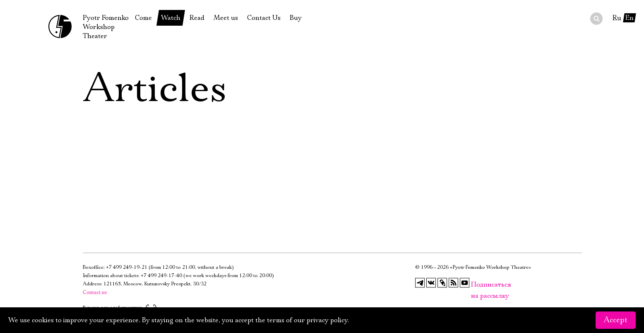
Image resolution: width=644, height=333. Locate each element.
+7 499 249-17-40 (161, 276)
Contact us (95, 292)
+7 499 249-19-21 (127, 267)
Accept (616, 320)
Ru (617, 18)
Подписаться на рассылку (476, 285)
